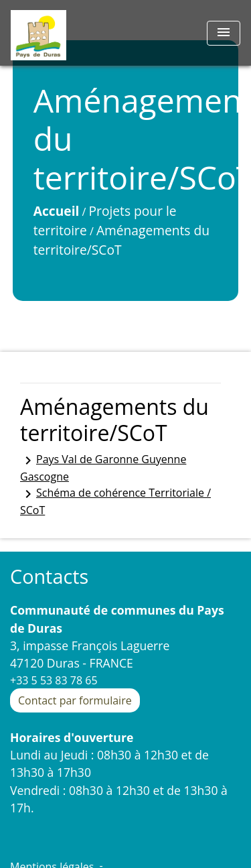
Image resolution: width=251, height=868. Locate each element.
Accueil (57, 211)
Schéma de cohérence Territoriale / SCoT (115, 501)
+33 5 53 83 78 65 (54, 680)
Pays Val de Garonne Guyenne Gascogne (103, 468)
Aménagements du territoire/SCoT (121, 240)
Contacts (49, 577)
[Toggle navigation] (224, 33)
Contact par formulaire (75, 700)
